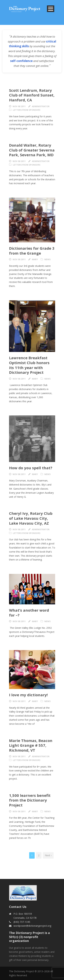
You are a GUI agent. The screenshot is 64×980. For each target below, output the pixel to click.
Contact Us (18, 907)
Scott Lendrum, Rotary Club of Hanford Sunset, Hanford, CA (32, 95)
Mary (35, 259)
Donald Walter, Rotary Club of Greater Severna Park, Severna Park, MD (32, 150)
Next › (48, 855)
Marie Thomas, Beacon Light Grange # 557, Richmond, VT (31, 745)
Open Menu (51, 9)
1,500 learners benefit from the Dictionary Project (30, 800)
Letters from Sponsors (27, 110)
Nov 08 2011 (19, 106)
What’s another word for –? (29, 613)
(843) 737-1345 (22, 922)
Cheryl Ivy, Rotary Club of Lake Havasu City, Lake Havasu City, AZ (31, 518)
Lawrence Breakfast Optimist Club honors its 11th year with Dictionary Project (29, 365)
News (47, 259)
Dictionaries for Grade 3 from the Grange (32, 251)
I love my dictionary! (28, 695)
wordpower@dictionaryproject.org (32, 926)
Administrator (41, 106)
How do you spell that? (31, 468)
